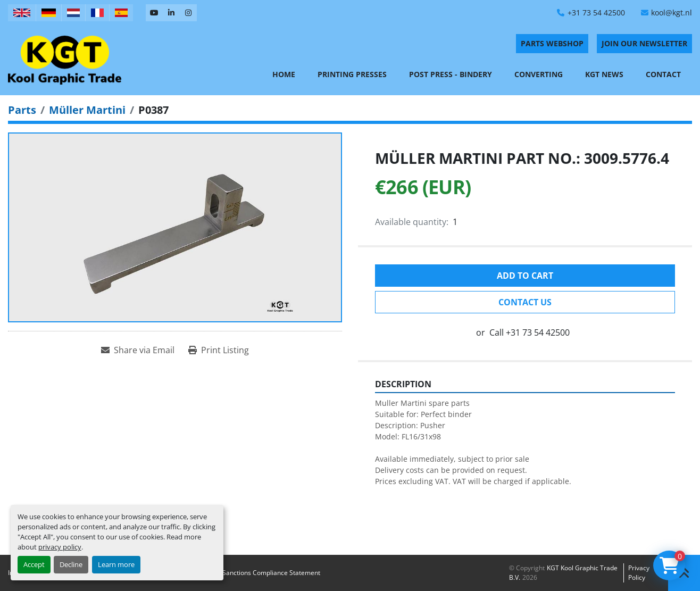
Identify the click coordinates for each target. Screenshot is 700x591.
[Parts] (22, 110)
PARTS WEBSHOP (552, 43)
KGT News (604, 74)
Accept (34, 564)
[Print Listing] (219, 350)
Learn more (116, 564)
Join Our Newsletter (644, 43)
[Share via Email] (138, 350)
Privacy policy (639, 573)
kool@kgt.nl (672, 13)
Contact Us (525, 302)
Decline (71, 564)
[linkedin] (171, 13)
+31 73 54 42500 (596, 13)
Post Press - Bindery (451, 74)
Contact (663, 74)
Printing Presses (352, 74)
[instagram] (188, 13)
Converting (539, 74)
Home (284, 74)
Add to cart (525, 276)
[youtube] (154, 13)
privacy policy (60, 547)
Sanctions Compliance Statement (271, 573)
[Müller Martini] (87, 110)
